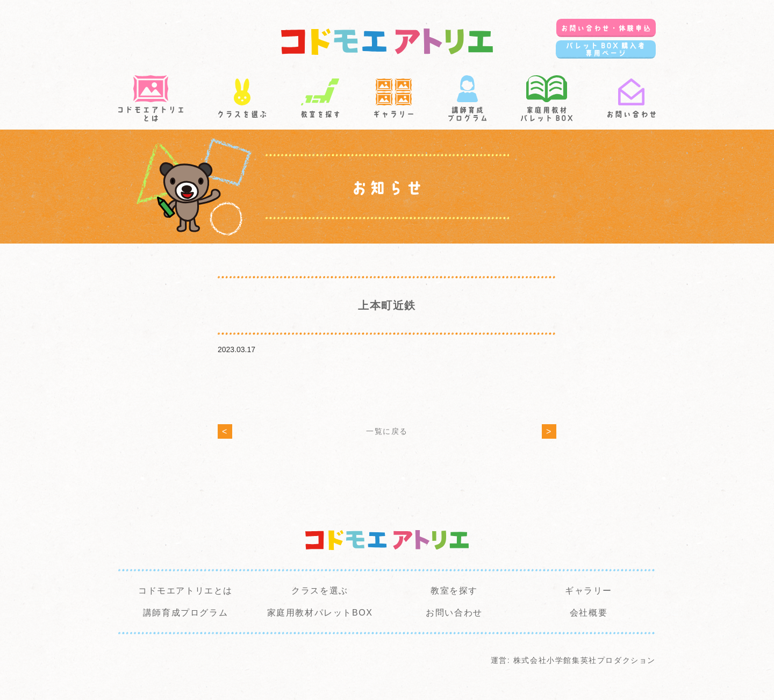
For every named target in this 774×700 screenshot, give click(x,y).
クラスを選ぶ (320, 591)
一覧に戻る (387, 431)
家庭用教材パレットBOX (320, 613)
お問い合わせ (454, 613)
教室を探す (454, 591)
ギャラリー (589, 591)
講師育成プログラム (185, 613)
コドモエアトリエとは (185, 591)
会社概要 (589, 613)
